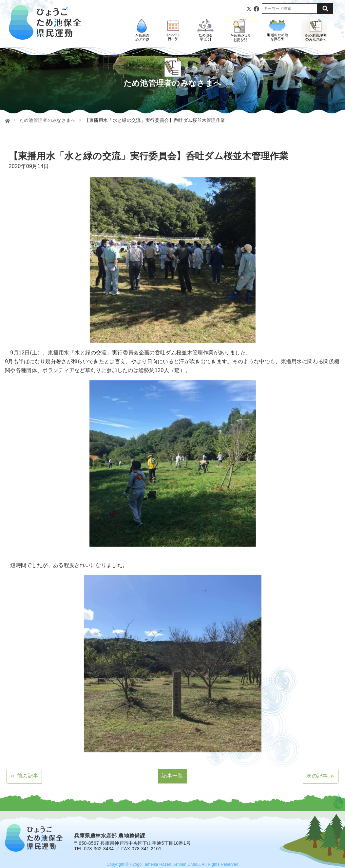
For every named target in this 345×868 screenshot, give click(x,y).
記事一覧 (172, 776)
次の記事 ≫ (320, 776)
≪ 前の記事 (24, 776)
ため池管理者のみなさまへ (48, 120)
